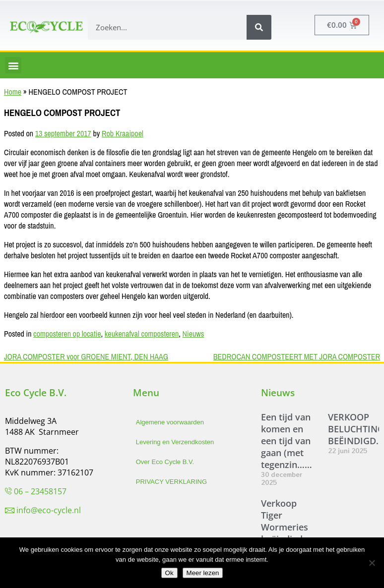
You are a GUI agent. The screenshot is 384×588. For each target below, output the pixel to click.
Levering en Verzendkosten (175, 442)
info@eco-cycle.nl (49, 510)
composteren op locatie (67, 334)
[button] (13, 65)
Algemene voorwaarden (170, 422)
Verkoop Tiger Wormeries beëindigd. (285, 521)
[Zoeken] (259, 27)
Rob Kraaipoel (123, 133)
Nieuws (193, 334)
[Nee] (372, 563)
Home (13, 92)
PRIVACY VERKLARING (171, 482)
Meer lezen (203, 573)
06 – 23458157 (40, 491)
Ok (169, 573)
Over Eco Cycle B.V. (165, 462)
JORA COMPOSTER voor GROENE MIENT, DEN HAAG (86, 356)
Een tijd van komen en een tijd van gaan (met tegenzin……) (288, 441)
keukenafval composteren (142, 334)
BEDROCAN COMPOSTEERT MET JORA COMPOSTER (297, 356)
